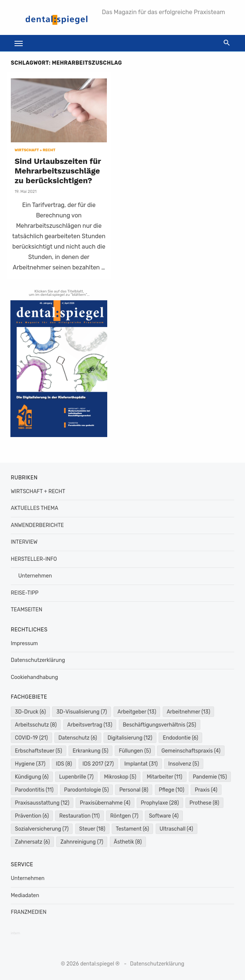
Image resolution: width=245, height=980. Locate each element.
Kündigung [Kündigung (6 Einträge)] (32, 777)
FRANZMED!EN (29, 912)
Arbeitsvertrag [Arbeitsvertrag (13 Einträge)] (90, 725)
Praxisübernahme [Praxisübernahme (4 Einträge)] (105, 803)
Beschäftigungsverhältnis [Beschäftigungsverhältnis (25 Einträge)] (160, 725)
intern (15, 933)
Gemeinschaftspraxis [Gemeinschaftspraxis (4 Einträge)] (191, 751)
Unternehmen (35, 576)
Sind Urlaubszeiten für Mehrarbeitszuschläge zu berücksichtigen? (58, 171)
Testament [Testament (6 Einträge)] (132, 829)
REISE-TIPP (25, 593)
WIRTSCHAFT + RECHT (35, 150)
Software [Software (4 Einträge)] (164, 816)
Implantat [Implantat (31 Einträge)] (141, 764)
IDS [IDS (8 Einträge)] (64, 764)
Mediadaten (25, 895)
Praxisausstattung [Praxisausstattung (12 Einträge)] (42, 803)
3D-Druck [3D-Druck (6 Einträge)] (30, 712)
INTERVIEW (24, 542)
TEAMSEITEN (26, 610)
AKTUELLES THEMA (34, 508)
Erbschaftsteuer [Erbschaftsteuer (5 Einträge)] (39, 751)
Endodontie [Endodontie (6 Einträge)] (180, 738)
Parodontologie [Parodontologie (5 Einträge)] (86, 790)
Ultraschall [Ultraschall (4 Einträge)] (176, 829)
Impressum (24, 643)
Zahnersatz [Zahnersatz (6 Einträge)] (32, 842)
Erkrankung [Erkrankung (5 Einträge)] (90, 751)
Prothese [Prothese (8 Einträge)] (204, 803)
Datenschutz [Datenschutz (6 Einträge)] (78, 738)
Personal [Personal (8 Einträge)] (134, 790)
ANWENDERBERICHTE (37, 525)
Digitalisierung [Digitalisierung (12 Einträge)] (130, 738)
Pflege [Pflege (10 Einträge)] (172, 790)
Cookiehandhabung (34, 677)
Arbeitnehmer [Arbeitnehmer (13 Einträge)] (189, 712)
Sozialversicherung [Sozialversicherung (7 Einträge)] (42, 829)
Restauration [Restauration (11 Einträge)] (79, 816)
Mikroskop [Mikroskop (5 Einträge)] (120, 777)
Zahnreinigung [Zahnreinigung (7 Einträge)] (82, 842)
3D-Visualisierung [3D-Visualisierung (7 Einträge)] (82, 712)
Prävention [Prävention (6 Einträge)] (32, 816)
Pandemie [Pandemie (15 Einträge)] (210, 777)
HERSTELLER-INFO (34, 559)
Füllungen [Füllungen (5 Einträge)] (135, 751)
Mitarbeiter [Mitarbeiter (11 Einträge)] (164, 777)
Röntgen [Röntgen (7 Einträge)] (124, 816)
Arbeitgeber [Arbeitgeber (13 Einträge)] (137, 712)
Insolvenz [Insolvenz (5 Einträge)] (184, 764)
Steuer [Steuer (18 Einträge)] (92, 829)
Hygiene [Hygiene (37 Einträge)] (30, 764)
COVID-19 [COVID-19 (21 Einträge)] (31, 738)
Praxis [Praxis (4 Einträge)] (206, 790)
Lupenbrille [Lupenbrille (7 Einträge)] (77, 777)
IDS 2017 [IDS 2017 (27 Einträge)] (98, 764)
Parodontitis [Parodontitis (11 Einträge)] (34, 790)
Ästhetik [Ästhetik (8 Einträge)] (128, 842)
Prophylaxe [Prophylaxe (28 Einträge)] (160, 803)
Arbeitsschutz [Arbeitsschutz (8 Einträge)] (36, 725)
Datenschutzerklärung (38, 660)
